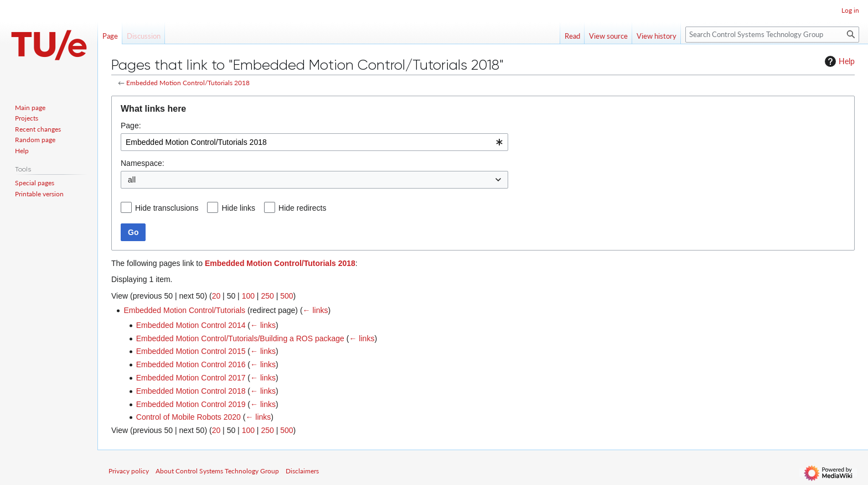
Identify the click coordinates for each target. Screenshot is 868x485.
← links (316, 310)
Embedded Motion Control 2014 (191, 325)
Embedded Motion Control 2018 (191, 391)
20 (216, 296)
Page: (131, 126)
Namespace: (143, 163)
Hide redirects (302, 208)
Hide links (238, 208)
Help (838, 61)
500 (286, 296)
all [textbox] (132, 180)
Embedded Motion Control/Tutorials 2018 (188, 83)
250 (267, 296)
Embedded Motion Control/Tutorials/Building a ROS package (240, 338)
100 (248, 296)
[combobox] (314, 142)
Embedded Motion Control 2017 (191, 378)
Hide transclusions (167, 208)
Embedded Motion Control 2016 (191, 364)
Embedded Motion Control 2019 (191, 404)
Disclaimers (302, 471)
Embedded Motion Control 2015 (191, 351)
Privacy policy (129, 471)
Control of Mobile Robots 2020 (188, 417)
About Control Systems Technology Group (217, 471)
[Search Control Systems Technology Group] (772, 35)
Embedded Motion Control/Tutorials (184, 310)
